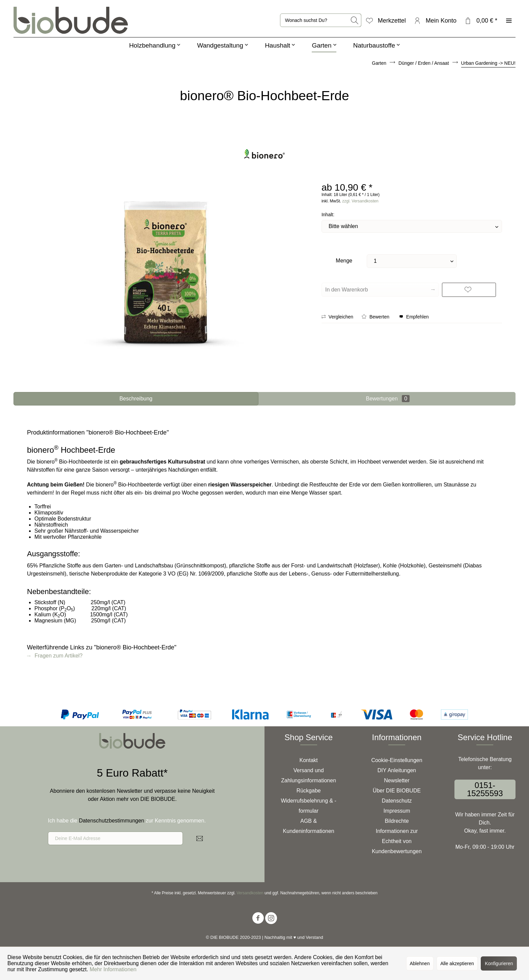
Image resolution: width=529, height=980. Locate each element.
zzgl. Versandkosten (360, 201)
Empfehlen (414, 317)
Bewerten (376, 317)
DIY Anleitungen (397, 770)
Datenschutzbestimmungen (112, 821)
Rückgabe (309, 791)
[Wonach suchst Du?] (321, 20)
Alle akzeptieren (457, 963)
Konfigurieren (499, 963)
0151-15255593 (485, 789)
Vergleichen (337, 317)
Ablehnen (420, 963)
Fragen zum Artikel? (55, 656)
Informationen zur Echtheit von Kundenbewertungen (397, 841)
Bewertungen (388, 399)
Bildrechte (397, 821)
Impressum (397, 811)
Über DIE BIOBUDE (397, 791)
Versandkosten (250, 893)
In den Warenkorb (380, 288)
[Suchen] (355, 20)
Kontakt (309, 760)
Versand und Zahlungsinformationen (309, 775)
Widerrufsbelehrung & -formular (309, 806)
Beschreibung (136, 399)
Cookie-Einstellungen (397, 760)
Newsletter (397, 780)
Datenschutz (397, 801)
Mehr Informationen (113, 969)
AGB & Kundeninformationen (309, 826)
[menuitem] (321, 20)
